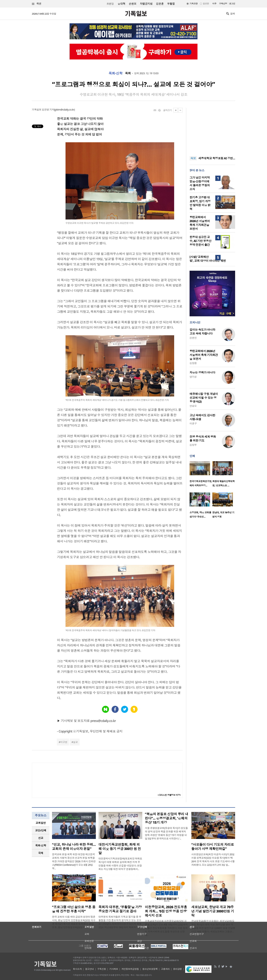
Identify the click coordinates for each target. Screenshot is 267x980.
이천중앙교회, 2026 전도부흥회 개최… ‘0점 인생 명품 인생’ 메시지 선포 (166, 911)
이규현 (64, 742)
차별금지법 (146, 4)
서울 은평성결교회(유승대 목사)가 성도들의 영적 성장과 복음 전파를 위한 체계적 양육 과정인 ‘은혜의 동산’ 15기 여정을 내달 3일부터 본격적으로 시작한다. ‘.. (166, 833)
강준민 (193, 338)
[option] (201, 475)
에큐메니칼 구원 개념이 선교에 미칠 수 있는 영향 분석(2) (204, 398)
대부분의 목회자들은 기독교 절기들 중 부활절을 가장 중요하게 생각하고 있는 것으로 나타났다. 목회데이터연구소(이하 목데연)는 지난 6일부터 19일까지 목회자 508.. (120, 922)
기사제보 (114, 969)
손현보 (133, 4)
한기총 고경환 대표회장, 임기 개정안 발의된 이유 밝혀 (200, 203)
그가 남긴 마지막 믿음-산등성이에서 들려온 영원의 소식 (200, 183)
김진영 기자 (48, 110)
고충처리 (165, 969)
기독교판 (194, 4)
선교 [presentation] (41, 838)
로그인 (232, 4)
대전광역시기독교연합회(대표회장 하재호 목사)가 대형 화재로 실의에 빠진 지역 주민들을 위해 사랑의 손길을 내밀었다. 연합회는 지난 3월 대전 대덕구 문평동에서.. (120, 864)
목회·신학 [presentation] (41, 845)
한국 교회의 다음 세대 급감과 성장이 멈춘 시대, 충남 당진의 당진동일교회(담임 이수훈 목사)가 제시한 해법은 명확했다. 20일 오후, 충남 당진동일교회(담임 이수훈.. (74, 922)
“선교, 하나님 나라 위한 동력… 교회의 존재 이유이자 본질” (74, 847)
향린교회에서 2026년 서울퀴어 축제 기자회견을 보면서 (200, 223)
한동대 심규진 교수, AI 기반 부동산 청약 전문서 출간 (200, 241)
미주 (214, 4)
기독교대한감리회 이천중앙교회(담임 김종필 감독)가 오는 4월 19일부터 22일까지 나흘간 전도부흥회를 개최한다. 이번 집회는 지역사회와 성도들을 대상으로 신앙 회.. (166, 928)
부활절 (171, 4)
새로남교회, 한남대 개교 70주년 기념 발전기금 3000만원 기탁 (213, 911)
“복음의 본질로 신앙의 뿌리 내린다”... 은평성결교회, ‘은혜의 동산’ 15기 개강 (167, 818)
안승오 (193, 406)
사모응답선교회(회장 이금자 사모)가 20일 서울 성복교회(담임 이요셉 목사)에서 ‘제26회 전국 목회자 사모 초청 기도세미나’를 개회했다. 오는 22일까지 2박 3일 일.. (213, 860)
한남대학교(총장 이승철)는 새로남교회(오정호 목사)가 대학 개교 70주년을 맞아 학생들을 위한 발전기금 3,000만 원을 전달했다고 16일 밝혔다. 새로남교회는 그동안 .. (213, 926)
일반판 (206, 4)
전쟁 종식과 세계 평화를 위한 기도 (203, 439)
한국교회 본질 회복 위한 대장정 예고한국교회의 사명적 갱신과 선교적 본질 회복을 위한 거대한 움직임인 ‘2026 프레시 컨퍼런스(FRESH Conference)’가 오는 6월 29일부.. (74, 861)
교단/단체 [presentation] (41, 830)
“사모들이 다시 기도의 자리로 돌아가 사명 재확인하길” (213, 847)
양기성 (193, 377)
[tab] (41, 823)
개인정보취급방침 (130, 969)
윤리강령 (177, 969)
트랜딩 (110, 4)
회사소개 (77, 969)
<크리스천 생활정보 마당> (169, 795)
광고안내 (90, 969)
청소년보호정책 (150, 969)
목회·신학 (116, 73)
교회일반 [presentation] (41, 823)
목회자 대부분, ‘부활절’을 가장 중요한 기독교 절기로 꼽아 (120, 909)
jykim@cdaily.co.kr (64, 110)
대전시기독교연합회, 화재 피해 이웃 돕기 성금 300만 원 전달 (120, 849)
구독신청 (223, 4)
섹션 (37, 4)
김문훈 (160, 4)
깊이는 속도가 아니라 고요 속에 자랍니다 (202, 332)
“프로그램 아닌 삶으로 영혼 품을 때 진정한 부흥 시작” (74, 909)
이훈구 (193, 423)
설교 (75, 742)
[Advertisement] (212, 130)
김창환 (193, 363)
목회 (128, 73)
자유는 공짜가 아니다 (202, 372)
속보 (193, 158)
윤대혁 (121, 4)
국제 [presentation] (41, 853)
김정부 (193, 445)
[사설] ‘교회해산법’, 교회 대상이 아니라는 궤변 (208, 259)
